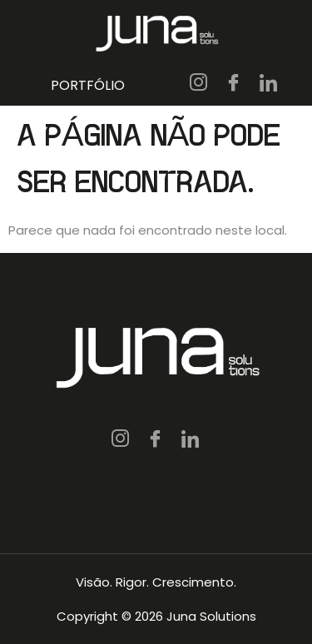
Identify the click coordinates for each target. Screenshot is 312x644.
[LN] (270, 85)
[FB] (235, 85)
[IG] (200, 85)
